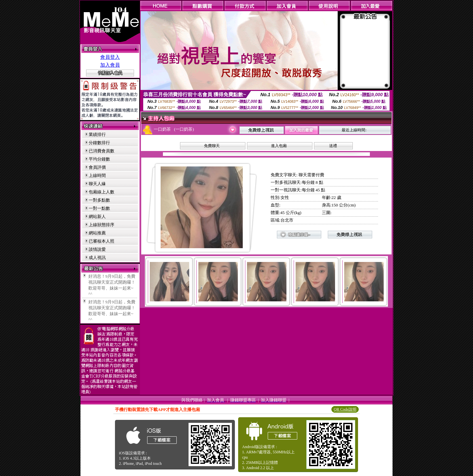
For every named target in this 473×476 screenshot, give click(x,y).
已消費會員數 (101, 151)
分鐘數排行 (99, 143)
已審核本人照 (101, 241)
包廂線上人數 (101, 192)
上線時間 (97, 175)
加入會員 (110, 65)
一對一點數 (99, 208)
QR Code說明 (345, 409)
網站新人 (97, 216)
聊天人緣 (97, 184)
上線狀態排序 (101, 225)
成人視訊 (97, 258)
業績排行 (97, 134)
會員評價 (97, 167)
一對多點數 (99, 200)
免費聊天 (212, 146)
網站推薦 (97, 233)
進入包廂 (279, 146)
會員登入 (110, 57)
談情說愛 (97, 249)
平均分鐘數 (99, 159)
